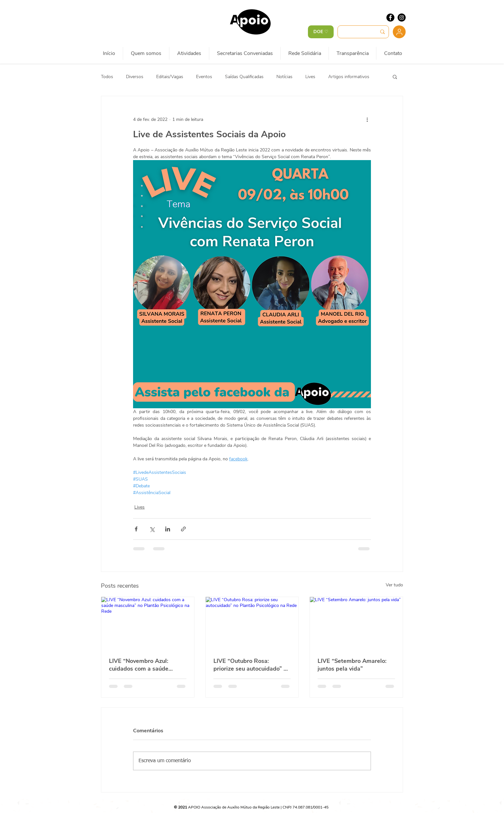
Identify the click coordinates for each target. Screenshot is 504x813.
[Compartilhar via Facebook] (136, 529)
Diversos (135, 77)
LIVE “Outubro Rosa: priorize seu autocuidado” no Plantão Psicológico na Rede (252, 665)
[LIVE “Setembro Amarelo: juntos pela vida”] (356, 623)
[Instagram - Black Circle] (402, 18)
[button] (395, 77)
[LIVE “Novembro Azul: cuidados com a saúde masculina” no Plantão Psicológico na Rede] (148, 623)
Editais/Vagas (170, 77)
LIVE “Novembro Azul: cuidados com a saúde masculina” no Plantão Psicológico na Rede (139, 665)
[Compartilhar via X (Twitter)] (152, 529)
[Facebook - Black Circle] (390, 18)
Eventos (204, 77)
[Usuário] (399, 32)
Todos (107, 77)
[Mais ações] (367, 119)
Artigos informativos (349, 77)
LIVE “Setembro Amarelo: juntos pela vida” (352, 665)
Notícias (284, 77)
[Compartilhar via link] (183, 529)
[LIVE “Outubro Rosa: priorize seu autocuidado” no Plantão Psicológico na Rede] (252, 623)
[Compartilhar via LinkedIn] (168, 529)
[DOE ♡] (321, 32)
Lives (310, 77)
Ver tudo (394, 585)
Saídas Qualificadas (244, 77)
